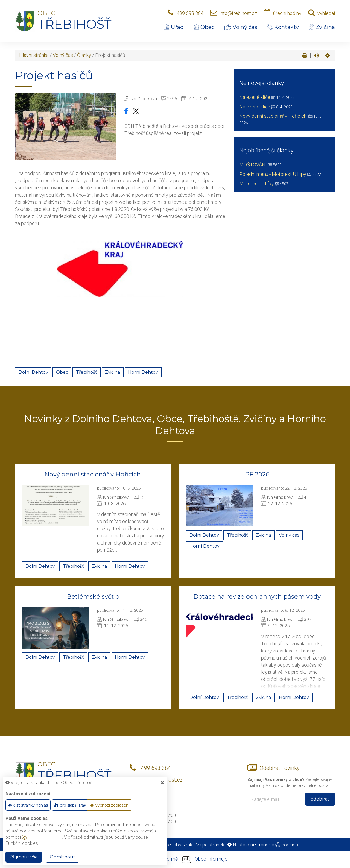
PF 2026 (257, 474)
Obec (204, 27)
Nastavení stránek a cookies (263, 845)
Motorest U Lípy (256, 183)
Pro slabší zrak (177, 845)
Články (84, 55)
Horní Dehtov (143, 372)
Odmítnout (62, 857)
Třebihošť (87, 372)
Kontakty (283, 27)
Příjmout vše (24, 857)
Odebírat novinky (280, 768)
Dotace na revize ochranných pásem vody (257, 597)
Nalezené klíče (255, 97)
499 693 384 (190, 13)
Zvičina (322, 27)
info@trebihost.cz (238, 13)
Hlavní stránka (34, 55)
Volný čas (241, 27)
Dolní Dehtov (33, 372)
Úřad (174, 27)
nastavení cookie (42, 837)
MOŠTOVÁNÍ (253, 165)
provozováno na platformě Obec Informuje (175, 859)
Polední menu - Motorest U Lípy (273, 174)
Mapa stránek (210, 845)
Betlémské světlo (93, 597)
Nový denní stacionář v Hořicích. (273, 116)
